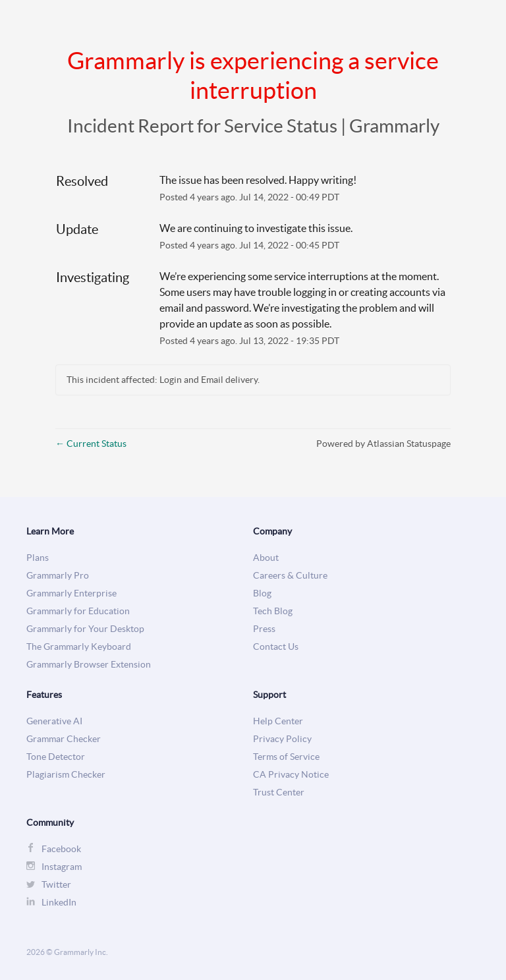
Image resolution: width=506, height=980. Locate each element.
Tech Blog (273, 611)
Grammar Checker (64, 739)
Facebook (61, 849)
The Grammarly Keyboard (79, 647)
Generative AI (54, 721)
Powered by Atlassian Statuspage (383, 444)
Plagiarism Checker (66, 775)
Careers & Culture (290, 576)
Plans (38, 558)
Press (264, 629)
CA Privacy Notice (291, 775)
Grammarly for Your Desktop (85, 629)
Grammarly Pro (58, 576)
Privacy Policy (282, 739)
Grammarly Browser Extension (89, 665)
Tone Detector (56, 757)
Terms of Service (286, 757)
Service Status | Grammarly (332, 126)
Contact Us (276, 647)
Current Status (91, 444)
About (266, 558)
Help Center (278, 721)
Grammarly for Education (78, 611)
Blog (262, 593)
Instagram (62, 867)
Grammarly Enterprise (71, 593)
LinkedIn (59, 903)
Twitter (56, 885)
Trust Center (279, 793)
